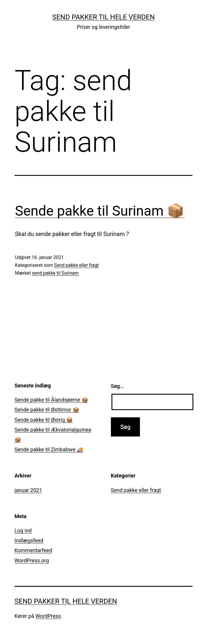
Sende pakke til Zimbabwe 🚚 (49, 449)
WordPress (48, 616)
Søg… (117, 386)
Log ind (23, 531)
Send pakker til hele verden (103, 17)
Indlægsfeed (29, 540)
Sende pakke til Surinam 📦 (100, 211)
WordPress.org (32, 560)
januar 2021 (28, 490)
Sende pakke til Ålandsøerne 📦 (51, 400)
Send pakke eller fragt (76, 265)
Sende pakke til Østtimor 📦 (47, 410)
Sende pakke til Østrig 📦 (44, 420)
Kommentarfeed (33, 550)
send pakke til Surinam (55, 273)
